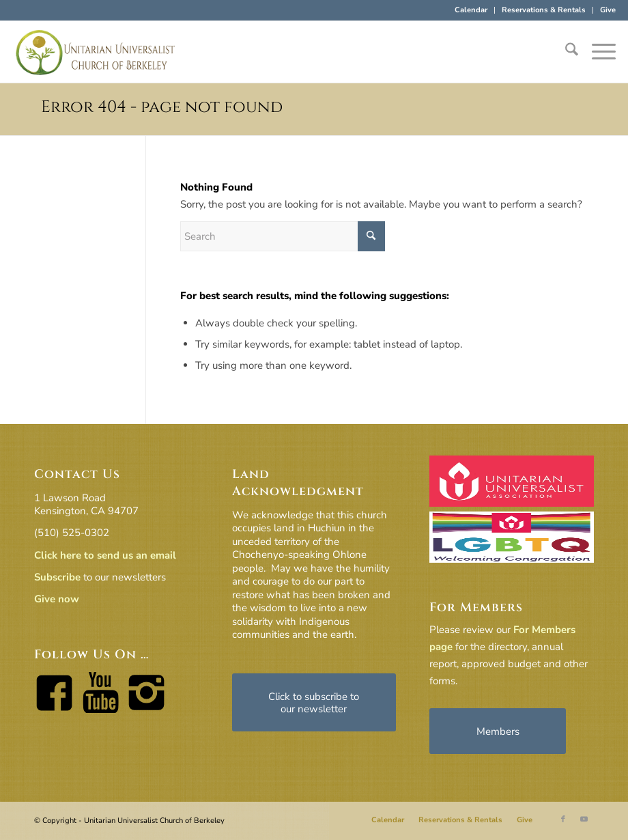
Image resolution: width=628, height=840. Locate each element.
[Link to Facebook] (563, 820)
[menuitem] (471, 10)
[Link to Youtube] (584, 820)
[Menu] (597, 52)
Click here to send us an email (105, 555)
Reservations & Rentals (544, 10)
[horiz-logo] (96, 52)
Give (608, 10)
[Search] (565, 52)
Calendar (471, 10)
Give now (57, 599)
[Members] (498, 731)
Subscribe (57, 577)
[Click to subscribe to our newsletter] (314, 702)
